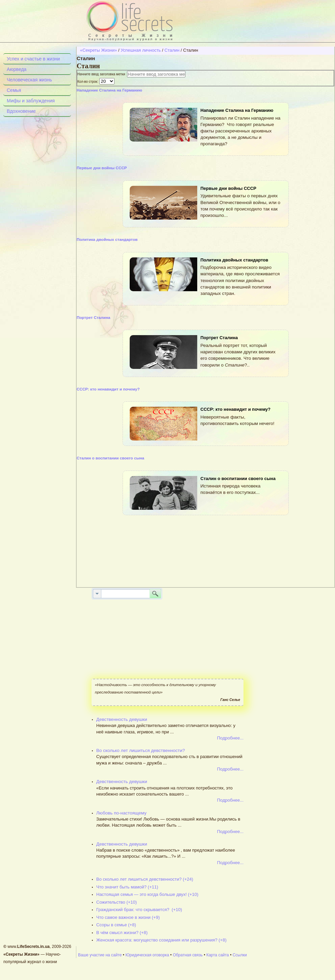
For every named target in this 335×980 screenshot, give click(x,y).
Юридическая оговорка (147, 955)
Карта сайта (218, 955)
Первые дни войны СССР (102, 168)
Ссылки (240, 955)
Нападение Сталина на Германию (109, 90)
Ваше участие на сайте (100, 955)
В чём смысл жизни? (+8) (122, 933)
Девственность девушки (122, 719)
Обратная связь (188, 955)
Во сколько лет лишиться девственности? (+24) (145, 879)
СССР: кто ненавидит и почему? (108, 389)
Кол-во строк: (88, 82)
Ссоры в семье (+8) (116, 925)
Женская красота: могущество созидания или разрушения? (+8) (161, 940)
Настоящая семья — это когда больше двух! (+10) (147, 894)
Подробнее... (230, 738)
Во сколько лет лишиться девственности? (140, 750)
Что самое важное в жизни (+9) (128, 917)
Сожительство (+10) (117, 902)
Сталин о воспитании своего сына (110, 458)
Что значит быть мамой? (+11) (127, 887)
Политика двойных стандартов (107, 239)
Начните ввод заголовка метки (102, 74)
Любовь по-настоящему (121, 813)
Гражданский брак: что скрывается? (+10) (139, 910)
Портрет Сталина (94, 317)
